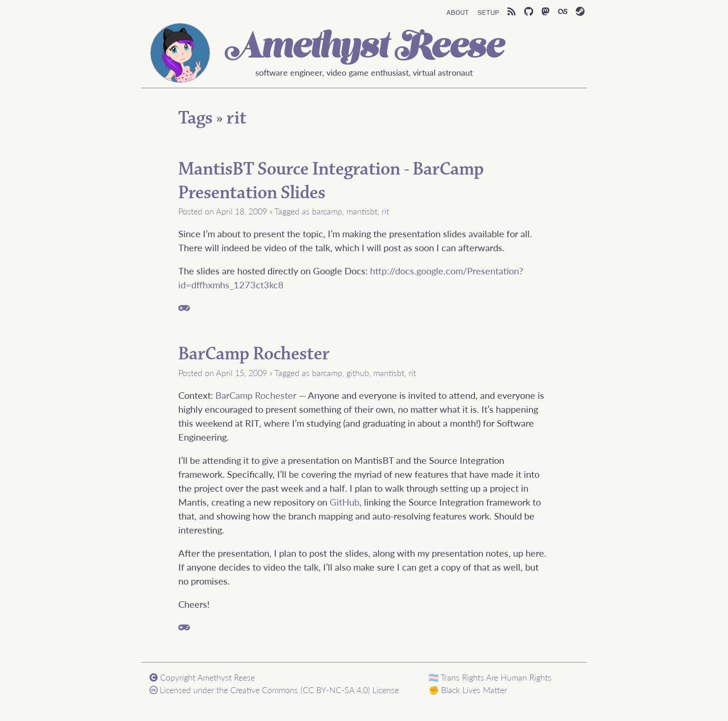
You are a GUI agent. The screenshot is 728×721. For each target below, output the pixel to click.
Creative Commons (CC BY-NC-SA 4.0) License (315, 690)
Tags (195, 118)
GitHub (344, 502)
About (458, 12)
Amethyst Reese (364, 48)
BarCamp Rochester (254, 354)
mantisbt (362, 211)
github (358, 373)
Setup (488, 12)
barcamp (327, 211)
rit (237, 118)
